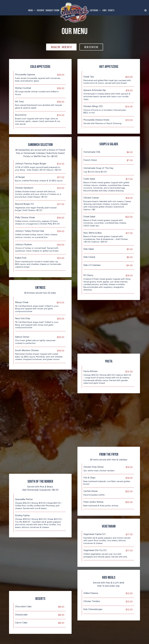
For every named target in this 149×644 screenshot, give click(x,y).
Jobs (104, 10)
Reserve (41, 10)
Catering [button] (95, 10)
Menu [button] (32, 10)
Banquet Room (52, 10)
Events (111, 10)
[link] (74, 12)
